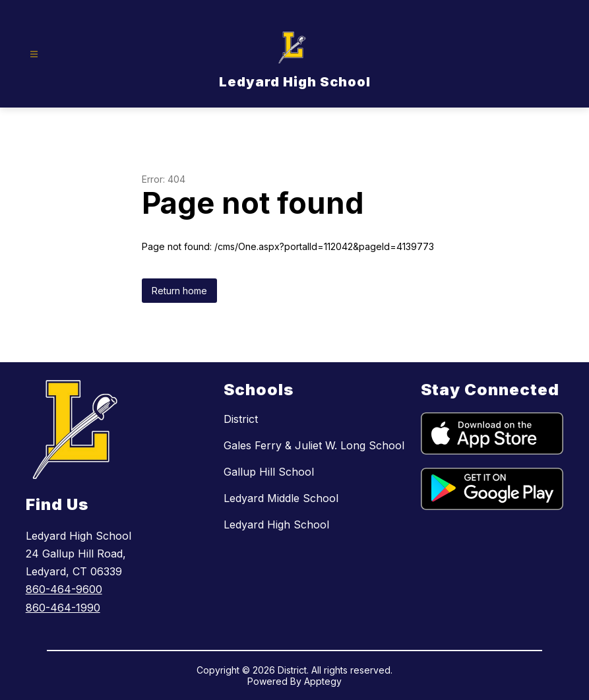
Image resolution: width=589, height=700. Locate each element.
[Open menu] (34, 54)
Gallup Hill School (269, 472)
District (241, 419)
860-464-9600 (64, 589)
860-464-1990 (63, 608)
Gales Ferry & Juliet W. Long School (314, 445)
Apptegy (323, 681)
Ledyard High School (276, 525)
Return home (179, 291)
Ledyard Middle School (281, 498)
